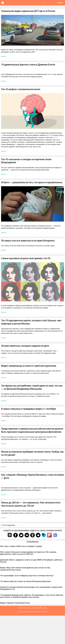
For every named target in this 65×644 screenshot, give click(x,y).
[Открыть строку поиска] (44, 3)
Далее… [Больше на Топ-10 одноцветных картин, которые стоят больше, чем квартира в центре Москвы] (4, 338)
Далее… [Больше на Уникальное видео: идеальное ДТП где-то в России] (4, 56)
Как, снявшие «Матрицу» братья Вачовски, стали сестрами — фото (32, 476)
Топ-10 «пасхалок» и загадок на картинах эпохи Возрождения (26, 161)
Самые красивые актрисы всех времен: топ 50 (26, 258)
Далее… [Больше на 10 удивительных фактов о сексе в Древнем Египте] (4, 81)
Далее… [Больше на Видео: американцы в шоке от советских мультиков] (4, 377)
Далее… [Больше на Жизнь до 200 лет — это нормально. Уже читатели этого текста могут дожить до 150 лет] (4, 517)
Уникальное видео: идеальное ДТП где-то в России (28, 11)
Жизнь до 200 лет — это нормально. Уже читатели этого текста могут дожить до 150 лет (31, 504)
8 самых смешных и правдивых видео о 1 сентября (28, 409)
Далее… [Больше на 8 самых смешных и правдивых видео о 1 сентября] (4, 420)
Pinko (55, 137)
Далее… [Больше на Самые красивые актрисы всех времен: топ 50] (4, 312)
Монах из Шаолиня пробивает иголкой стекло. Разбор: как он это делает (32, 453)
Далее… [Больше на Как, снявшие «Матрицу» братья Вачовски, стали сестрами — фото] (4, 494)
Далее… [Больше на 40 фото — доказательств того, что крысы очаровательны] (4, 232)
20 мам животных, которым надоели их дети (25, 346)
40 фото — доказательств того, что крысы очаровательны (32, 182)
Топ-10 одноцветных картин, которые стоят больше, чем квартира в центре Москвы (31, 322)
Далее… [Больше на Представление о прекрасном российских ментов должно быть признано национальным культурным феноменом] (4, 444)
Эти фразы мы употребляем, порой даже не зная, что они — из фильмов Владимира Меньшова (32, 387)
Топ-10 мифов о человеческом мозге (21, 89)
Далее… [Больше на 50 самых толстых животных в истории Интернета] (4, 250)
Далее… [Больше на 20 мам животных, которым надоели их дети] (4, 357)
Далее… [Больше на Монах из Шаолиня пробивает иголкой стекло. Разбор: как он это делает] (4, 467)
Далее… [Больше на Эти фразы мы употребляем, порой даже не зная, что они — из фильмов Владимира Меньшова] (4, 401)
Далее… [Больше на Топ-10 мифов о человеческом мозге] (4, 151)
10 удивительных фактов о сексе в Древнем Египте (28, 64)
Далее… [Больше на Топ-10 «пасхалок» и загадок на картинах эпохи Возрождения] (4, 174)
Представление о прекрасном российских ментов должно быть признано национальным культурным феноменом (32, 430)
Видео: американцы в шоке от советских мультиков (29, 366)
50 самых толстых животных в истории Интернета (28, 240)
